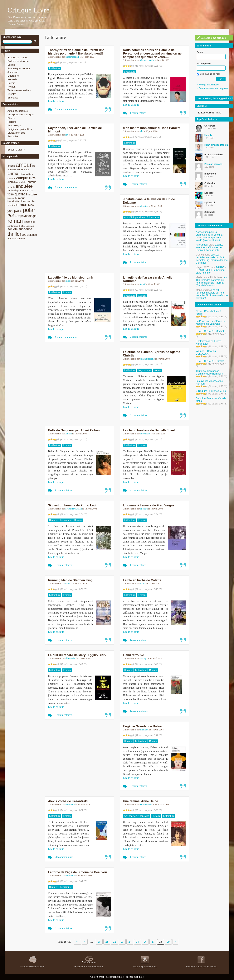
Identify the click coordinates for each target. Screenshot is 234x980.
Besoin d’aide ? (16, 150)
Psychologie (14, 125)
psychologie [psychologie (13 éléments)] (28, 216)
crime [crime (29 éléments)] (13, 173)
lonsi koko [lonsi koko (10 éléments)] (13, 205)
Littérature (13, 76)
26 (145, 942)
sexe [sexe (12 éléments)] (22, 226)
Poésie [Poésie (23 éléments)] (14, 215)
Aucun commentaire (66, 110)
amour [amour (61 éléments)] (24, 165)
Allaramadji (202, 245)
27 (153, 942)
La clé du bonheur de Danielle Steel (149, 430)
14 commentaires (139, 640)
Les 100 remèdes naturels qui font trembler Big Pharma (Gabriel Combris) (212, 259)
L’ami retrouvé (133, 655)
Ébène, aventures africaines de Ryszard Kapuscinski (209, 247)
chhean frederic (147, 359)
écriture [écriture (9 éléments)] (21, 239)
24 (130, 942)
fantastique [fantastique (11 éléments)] (14, 190)
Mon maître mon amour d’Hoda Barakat (152, 128)
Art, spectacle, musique (20, 115)
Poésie (11, 83)
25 (138, 942)
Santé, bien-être (16, 133)
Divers (11, 118)
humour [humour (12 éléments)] (20, 198)
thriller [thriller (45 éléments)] (14, 234)
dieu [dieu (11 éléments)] (10, 182)
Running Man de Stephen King (70, 580)
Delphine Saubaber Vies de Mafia (211, 400)
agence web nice (135, 977)
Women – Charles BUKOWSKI (206, 352)
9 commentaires (138, 786)
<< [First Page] (77, 942)
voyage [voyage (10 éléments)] (12, 239)
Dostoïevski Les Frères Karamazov (209, 342)
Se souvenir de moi (208, 74)
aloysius (144, 206)
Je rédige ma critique (211, 38)
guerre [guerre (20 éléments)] (20, 194)
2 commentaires (138, 337)
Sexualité (13, 136)
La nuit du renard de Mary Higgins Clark (77, 655)
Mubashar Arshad (73, 509)
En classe (13, 98)
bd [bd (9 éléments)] (34, 166)
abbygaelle (145, 434)
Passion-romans (213, 164)
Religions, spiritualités (20, 129)
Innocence (70, 805)
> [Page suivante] (175, 942)
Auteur (200, 52)
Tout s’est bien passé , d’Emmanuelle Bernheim (209, 372)
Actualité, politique (18, 111)
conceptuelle (146, 805)
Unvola (208, 135)
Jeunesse (13, 72)
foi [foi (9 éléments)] (31, 191)
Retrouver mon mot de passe (214, 88)
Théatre (12, 94)
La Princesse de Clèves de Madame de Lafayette (211, 322)
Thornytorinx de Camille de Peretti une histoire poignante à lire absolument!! (76, 52)
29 (168, 942)
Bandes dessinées (18, 57)
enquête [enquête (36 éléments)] (24, 186)
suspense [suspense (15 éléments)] (25, 229)
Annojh (144, 658)
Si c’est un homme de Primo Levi (72, 505)
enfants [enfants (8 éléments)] (11, 187)
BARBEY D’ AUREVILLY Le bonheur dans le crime (211, 270)
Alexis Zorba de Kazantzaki (68, 801)
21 (107, 942)
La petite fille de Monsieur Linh (71, 277)
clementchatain (72, 57)
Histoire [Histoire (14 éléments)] (32, 194)
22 (115, 942)
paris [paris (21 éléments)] (18, 211)
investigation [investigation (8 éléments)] (14, 201)
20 (99, 942)
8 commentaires (138, 415)
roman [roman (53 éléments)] (15, 221)
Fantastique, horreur (19, 68)
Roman (12, 87)
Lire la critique (56, 101)
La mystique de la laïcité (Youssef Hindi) (209, 239)
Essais (11, 65)
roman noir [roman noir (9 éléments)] (29, 222)
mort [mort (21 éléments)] (24, 205)
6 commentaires (138, 184)
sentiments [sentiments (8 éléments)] (13, 226)
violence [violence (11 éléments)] (32, 235)
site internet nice (115, 977)
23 (122, 942)
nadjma (69, 584)
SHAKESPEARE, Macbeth (211, 331)
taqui (143, 284)
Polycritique (144, 370)
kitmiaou (144, 730)
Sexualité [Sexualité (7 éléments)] (30, 226)
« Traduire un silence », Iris (211, 391)
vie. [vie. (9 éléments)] (24, 235)
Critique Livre (29, 10)
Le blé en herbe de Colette (142, 580)
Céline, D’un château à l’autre (208, 312)
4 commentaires (63, 490)
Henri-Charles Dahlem (216, 145)
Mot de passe (204, 64)
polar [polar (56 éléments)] (29, 210)
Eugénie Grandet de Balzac (143, 726)
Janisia (68, 434)
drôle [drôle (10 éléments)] (24, 182)
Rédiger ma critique (209, 85)
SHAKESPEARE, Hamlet (210, 361)
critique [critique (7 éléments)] (22, 174)
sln (67, 135)
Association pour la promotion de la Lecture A (210, 233)
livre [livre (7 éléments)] (34, 201)
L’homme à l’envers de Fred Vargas (149, 505)
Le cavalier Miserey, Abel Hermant (210, 382)
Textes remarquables (19, 90)
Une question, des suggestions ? (215, 98)
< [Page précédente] (85, 942)
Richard (144, 509)
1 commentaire (138, 113)
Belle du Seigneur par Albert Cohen (74, 430)
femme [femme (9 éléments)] (25, 191)
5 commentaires (63, 565)
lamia (143, 584)
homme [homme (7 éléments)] (11, 198)
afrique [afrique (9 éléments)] (11, 166)
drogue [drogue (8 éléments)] (17, 182)
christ (68, 281)
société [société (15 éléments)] (13, 229)
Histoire (12, 122)
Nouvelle (12, 79)
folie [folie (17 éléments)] (11, 194)
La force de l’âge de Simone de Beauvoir (78, 872)
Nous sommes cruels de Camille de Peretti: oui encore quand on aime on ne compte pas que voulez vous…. (152, 53)
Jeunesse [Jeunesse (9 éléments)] (26, 201)
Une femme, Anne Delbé (141, 801)
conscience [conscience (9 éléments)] (23, 169)
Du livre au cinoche (18, 61)
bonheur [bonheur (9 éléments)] (12, 169)
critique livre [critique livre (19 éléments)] (26, 178)
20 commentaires (64, 857)
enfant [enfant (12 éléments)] (32, 182)
